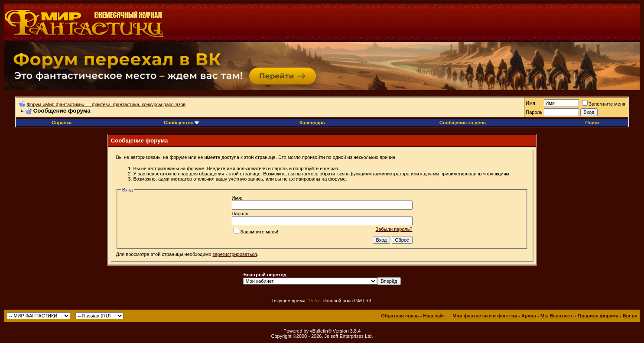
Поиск (593, 123)
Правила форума (598, 316)
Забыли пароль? (394, 229)
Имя (530, 103)
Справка (62, 123)
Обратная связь (400, 316)
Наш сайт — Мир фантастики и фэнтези (470, 316)
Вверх (630, 316)
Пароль (534, 112)
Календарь (312, 123)
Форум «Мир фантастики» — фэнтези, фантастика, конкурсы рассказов (106, 104)
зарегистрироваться (234, 254)
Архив (529, 316)
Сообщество (182, 123)
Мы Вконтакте (557, 316)
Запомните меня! (604, 104)
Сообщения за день (463, 123)
